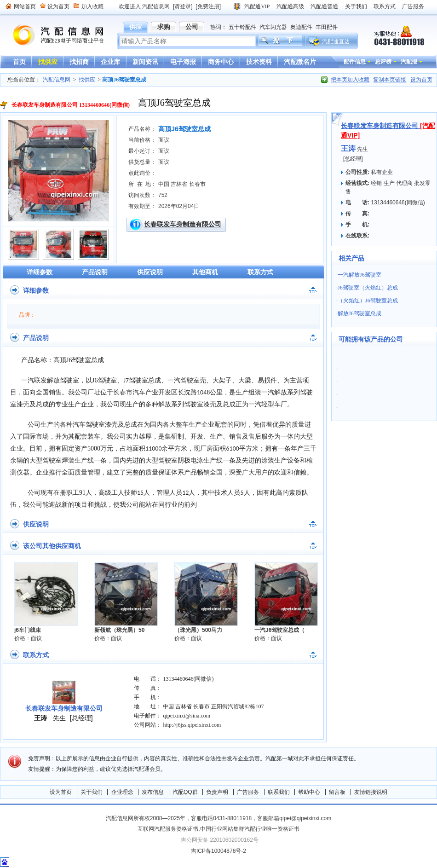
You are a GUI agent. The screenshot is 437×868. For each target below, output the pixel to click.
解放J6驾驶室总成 (359, 313)
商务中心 (221, 62)
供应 (136, 27)
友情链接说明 (371, 792)
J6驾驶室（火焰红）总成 (368, 288)
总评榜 (383, 62)
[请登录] (183, 6)
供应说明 (150, 272)
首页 (19, 62)
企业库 (110, 62)
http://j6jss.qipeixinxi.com (192, 725)
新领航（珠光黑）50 (119, 630)
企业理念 (122, 792)
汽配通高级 (290, 6)
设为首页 (58, 6)
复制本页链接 (390, 80)
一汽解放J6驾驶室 (359, 275)
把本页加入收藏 (350, 80)
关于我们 (356, 6)
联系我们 (279, 792)
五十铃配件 (242, 27)
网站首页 (25, 6)
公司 (192, 27)
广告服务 (413, 6)
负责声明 (217, 792)
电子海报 (183, 62)
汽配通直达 (336, 41)
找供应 (48, 62)
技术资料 (259, 62)
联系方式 (385, 6)
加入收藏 (92, 6)
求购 (164, 27)
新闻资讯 (145, 62)
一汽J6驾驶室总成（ (279, 630)
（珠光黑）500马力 (198, 630)
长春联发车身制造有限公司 (183, 224)
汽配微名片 (300, 62)
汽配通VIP (257, 6)
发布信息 (153, 792)
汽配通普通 (324, 6)
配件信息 (355, 62)
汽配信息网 (53, 35)
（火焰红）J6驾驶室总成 (368, 301)
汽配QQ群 (185, 792)
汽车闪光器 (273, 27)
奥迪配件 (301, 27)
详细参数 (40, 272)
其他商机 (205, 272)
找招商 (79, 62)
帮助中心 (309, 792)
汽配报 (409, 62)
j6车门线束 (28, 630)
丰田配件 (327, 27)
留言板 (337, 792)
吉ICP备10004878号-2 (218, 851)
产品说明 (95, 272)
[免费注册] (208, 6)
